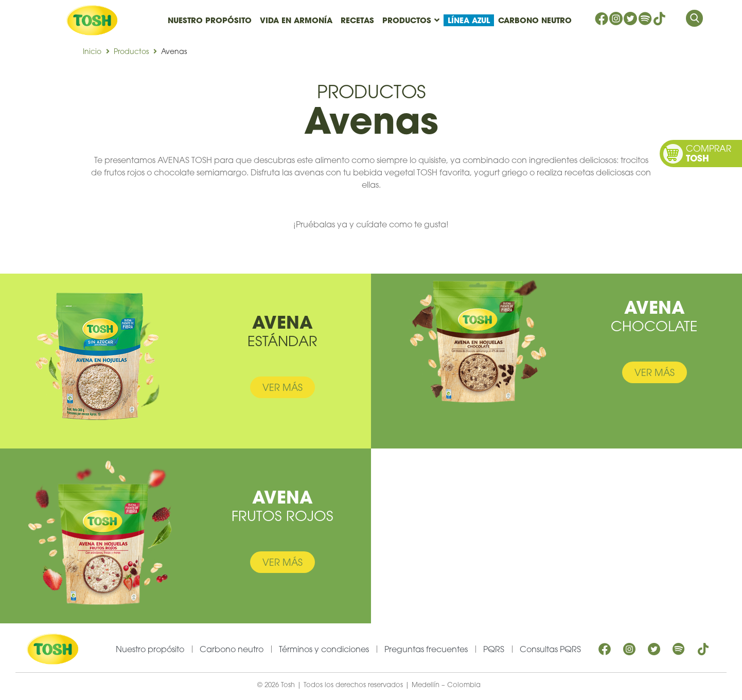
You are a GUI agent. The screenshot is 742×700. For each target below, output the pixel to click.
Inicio (92, 51)
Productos (131, 51)
